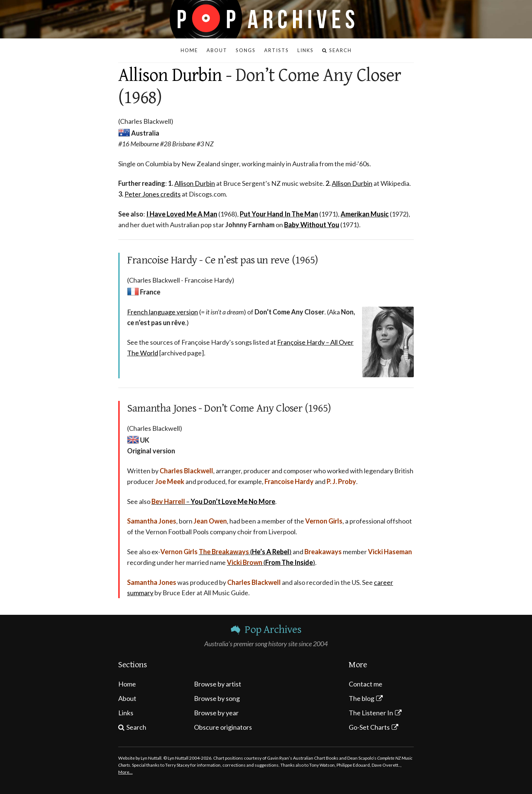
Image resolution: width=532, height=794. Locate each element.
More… (125, 772)
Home (127, 684)
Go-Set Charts (369, 727)
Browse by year (216, 713)
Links (126, 713)
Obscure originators (223, 727)
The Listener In (371, 713)
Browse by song (217, 698)
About (127, 698)
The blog (362, 698)
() (245, 552)
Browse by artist (218, 684)
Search (136, 727)
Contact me (366, 684)
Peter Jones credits (153, 194)
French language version (163, 312)
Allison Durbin (170, 75)
